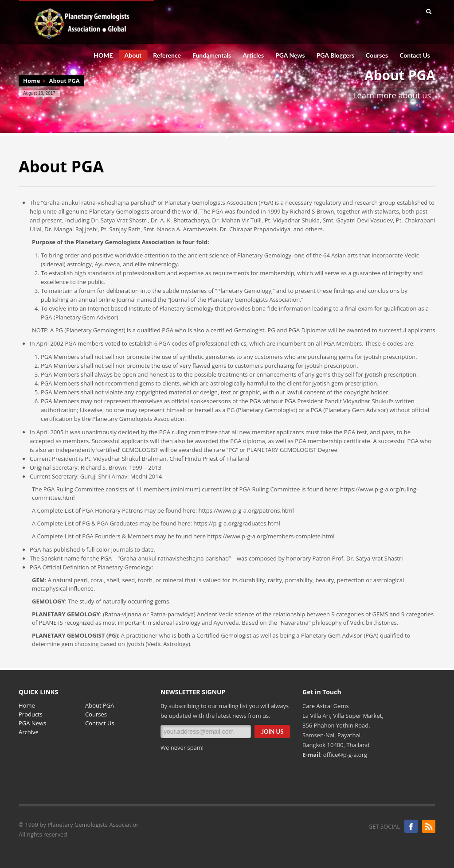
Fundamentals (209, 55)
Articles (253, 55)
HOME (103, 55)
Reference (164, 55)
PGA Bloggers (335, 55)
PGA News (290, 55)
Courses (377, 55)
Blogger (429, 826)
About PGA (100, 705)
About (130, 56)
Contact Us (415, 55)
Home (31, 81)
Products (31, 714)
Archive (29, 732)
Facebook (411, 826)
